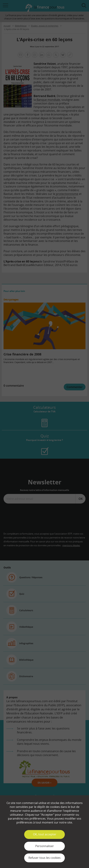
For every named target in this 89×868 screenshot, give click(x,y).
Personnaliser (45, 846)
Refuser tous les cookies (44, 858)
